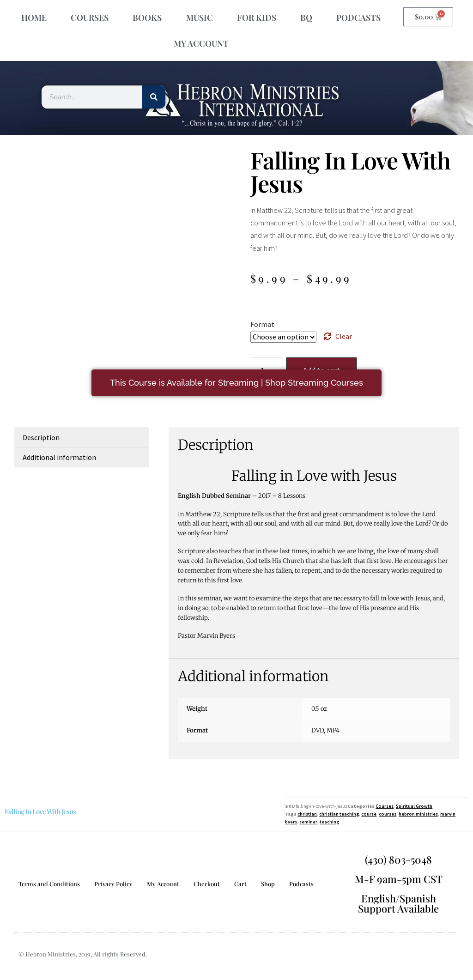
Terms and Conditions (49, 884)
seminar (308, 822)
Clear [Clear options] (344, 336)
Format (262, 324)
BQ (306, 18)
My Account (163, 884)
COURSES (90, 18)
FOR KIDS (257, 18)
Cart (240, 884)
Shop (268, 884)
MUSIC (200, 18)
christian (307, 814)
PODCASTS (358, 18)
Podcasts (301, 884)
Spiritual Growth (414, 806)
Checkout (207, 884)
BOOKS (147, 18)
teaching (329, 822)
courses (388, 814)
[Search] (154, 97)
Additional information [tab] (59, 457)
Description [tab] (41, 437)
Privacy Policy (113, 884)
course (369, 814)
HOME (34, 18)
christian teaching (339, 814)
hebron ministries (418, 814)
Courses (385, 806)
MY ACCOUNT (201, 43)
